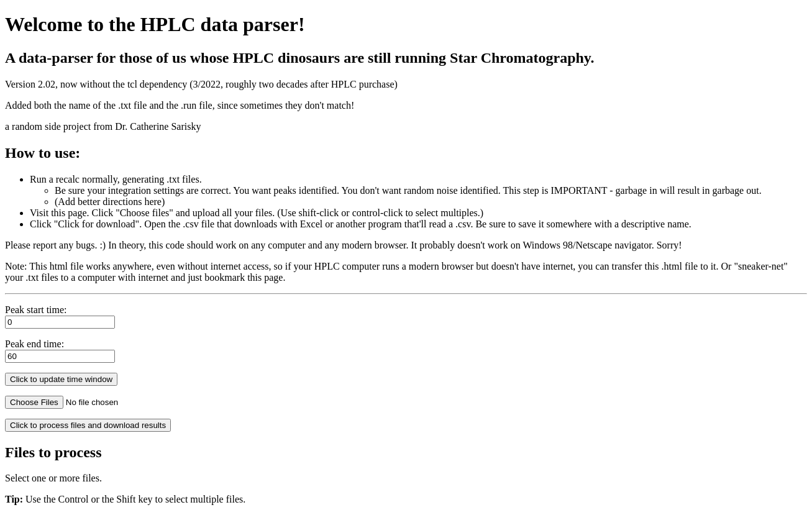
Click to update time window (61, 379)
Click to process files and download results (88, 425)
